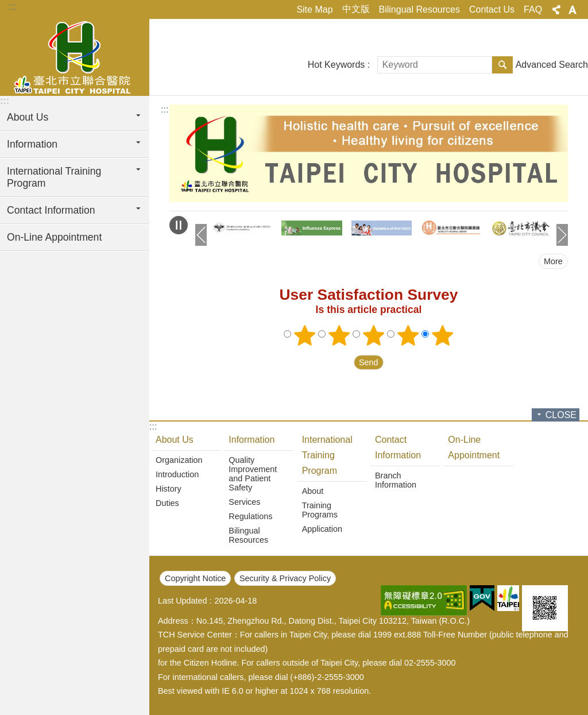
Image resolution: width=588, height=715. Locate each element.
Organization (179, 460)
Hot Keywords (336, 65)
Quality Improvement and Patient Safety (253, 474)
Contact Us (492, 9)
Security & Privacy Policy (285, 578)
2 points (339, 335)
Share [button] (556, 10)
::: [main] (165, 109)
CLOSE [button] (561, 415)
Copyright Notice (195, 578)
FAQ (533, 9)
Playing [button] (179, 225)
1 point (305, 335)
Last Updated (183, 601)
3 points (374, 335)
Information (252, 440)
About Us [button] (28, 117)
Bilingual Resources (419, 9)
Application (322, 529)
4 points (408, 335)
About (313, 491)
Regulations (250, 516)
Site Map (314, 9)
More (553, 261)
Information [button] (32, 144)
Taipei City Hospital (75, 56)
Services (244, 502)
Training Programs (320, 510)
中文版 (356, 9)
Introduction (177, 474)
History (169, 489)
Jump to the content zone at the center (6, 6)
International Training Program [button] (54, 177)
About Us (175, 440)
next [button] (562, 235)
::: (12, 7)
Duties (167, 503)
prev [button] (201, 235)
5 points (443, 335)
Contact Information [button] (51, 210)
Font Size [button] (572, 10)
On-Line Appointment (54, 237)
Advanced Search (552, 65)
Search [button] (502, 65)
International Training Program (327, 455)
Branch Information (396, 480)
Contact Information (398, 447)
